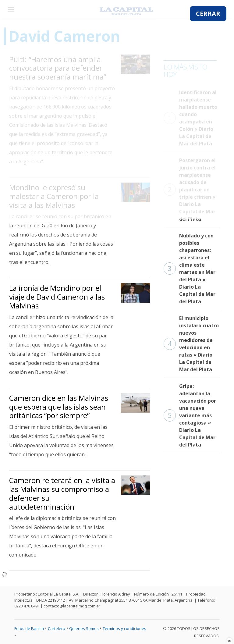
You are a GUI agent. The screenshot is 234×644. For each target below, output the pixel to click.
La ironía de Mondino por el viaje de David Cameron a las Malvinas (57, 297)
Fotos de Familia (29, 628)
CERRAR (208, 14)
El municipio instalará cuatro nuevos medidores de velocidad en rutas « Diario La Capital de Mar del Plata (191, 344)
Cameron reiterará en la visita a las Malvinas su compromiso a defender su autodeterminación (62, 493)
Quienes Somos (84, 628)
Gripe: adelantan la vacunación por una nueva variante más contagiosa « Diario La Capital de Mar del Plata (190, 415)
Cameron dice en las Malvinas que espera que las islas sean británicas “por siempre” (59, 407)
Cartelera (57, 628)
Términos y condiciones (124, 628)
